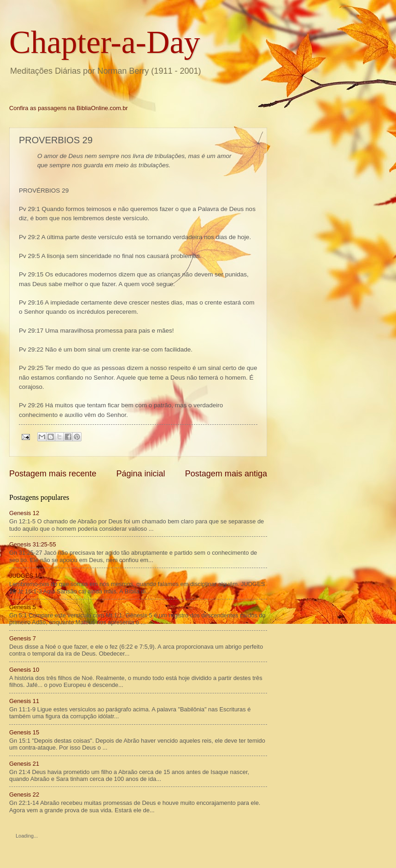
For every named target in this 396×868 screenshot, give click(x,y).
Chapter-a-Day (105, 42)
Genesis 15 (24, 732)
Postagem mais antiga (226, 474)
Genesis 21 (24, 764)
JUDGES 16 (25, 576)
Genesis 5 (23, 607)
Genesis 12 (24, 513)
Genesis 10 (24, 670)
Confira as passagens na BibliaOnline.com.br (69, 108)
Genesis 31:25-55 (33, 544)
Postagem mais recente (53, 474)
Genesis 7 (23, 638)
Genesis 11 (24, 701)
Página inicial (140, 474)
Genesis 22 (24, 795)
